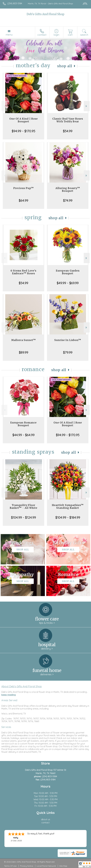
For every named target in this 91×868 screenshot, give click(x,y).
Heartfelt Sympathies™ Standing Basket (68, 506)
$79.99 (68, 352)
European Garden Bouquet (68, 272)
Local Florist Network (46, 866)
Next (87, 106)
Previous (4, 106)
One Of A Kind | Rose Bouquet (24, 120)
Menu (9, 35)
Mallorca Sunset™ (24, 340)
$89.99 (24, 352)
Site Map (63, 866)
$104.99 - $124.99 (23, 517)
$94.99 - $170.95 (23, 131)
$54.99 (68, 131)
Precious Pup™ (24, 188)
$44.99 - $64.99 (23, 435)
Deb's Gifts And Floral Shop (46, 14)
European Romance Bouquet (23, 424)
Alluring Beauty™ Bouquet (68, 189)
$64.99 (23, 200)
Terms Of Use (10, 866)
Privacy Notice (27, 866)
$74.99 (68, 200)
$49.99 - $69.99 (68, 283)
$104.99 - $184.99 (68, 517)
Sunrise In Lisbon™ (68, 340)
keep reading (9, 695)
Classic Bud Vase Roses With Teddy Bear (68, 120)
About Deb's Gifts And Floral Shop (22, 686)
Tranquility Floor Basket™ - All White (24, 506)
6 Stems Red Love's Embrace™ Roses (23, 272)
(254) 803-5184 (15, 3)
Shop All (65, 66)
